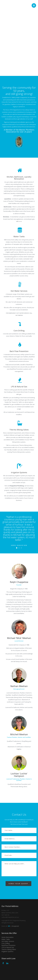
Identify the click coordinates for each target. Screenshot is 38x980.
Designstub (15, 926)
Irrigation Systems (7, 951)
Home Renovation (7, 937)
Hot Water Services (8, 941)
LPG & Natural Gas (8, 947)
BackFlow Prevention (8, 945)
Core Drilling (6, 943)
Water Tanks (6, 939)
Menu (35, 4)
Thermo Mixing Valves (9, 949)
